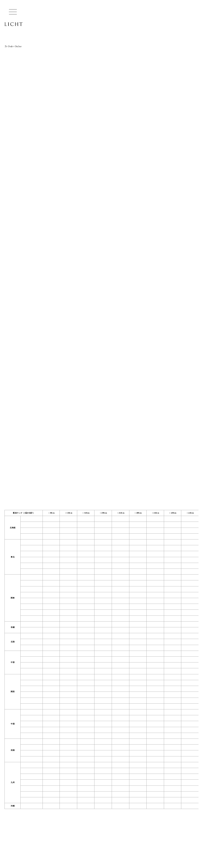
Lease (25, 845)
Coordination (38, 845)
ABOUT (9, 841)
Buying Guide (11, 845)
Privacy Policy (65, 845)
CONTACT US (25, 841)
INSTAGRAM (44, 841)
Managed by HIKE (13, 859)
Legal (52, 845)
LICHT (13, 24)
